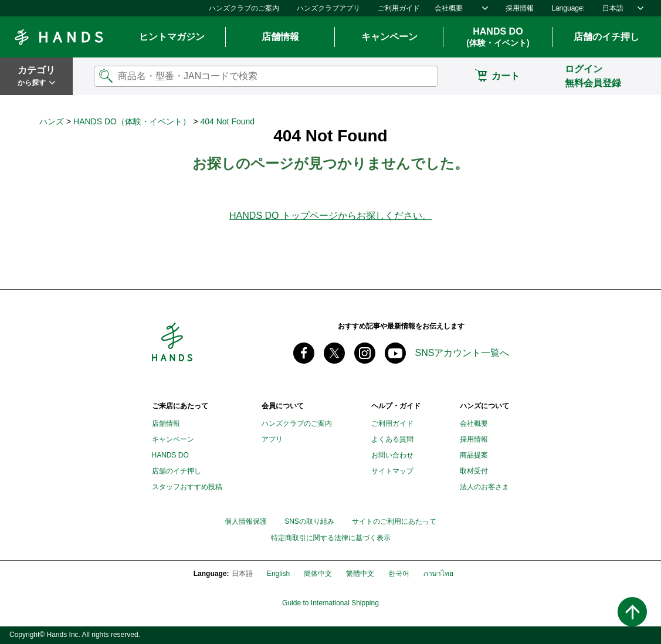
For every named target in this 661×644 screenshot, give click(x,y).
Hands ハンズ (59, 37)
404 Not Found (227, 121)
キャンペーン (389, 37)
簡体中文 (318, 574)
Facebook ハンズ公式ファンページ (304, 353)
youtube (395, 353)
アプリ (272, 439)
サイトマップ (392, 471)
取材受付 (474, 471)
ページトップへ (632, 612)
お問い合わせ (392, 455)
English (278, 574)
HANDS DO (498, 38)
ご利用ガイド (399, 8)
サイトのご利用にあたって (394, 521)
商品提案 (474, 455)
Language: (568, 8)
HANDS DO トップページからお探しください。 (330, 216)
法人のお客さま (484, 487)
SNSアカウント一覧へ (462, 353)
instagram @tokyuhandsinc (365, 353)
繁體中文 (360, 574)
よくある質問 (392, 439)
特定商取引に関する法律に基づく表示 (331, 538)
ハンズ (52, 121)
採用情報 (520, 8)
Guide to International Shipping (330, 603)
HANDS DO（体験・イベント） (132, 121)
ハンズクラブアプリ (328, 8)
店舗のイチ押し (177, 471)
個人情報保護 (246, 521)
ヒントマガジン (172, 37)
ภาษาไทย (438, 574)
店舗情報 (280, 37)
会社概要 (449, 8)
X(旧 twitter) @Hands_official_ (334, 353)
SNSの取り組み (309, 521)
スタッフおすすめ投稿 (187, 487)
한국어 (399, 574)
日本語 (613, 8)
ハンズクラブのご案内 (244, 8)
